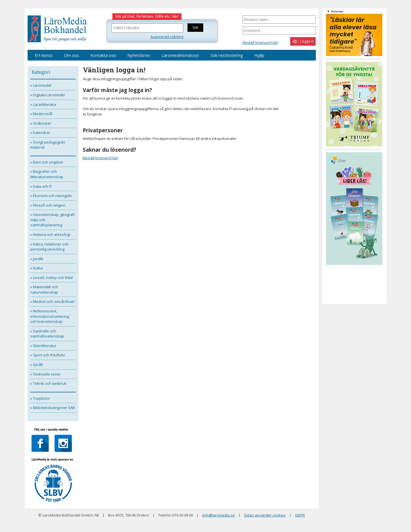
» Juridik (37, 259)
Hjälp (259, 55)
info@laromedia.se (218, 515)
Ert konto (44, 55)
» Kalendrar (40, 133)
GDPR (300, 515)
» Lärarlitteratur (43, 104)
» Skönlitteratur (43, 346)
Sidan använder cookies (265, 515)
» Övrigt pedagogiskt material (48, 145)
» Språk (37, 365)
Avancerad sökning (167, 37)
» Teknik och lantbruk (48, 383)
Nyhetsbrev (139, 55)
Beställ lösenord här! (260, 43)
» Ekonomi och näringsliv (51, 196)
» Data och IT (41, 186)
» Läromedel (41, 85)
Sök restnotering (227, 55)
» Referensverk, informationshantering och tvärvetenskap (50, 316)
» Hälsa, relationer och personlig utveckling (49, 247)
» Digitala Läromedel (48, 95)
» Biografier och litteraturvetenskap (47, 174)
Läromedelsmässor (180, 55)
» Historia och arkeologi (50, 234)
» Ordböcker (41, 123)
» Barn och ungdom (47, 162)
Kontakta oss (103, 55)
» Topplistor (40, 398)
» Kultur (37, 268)
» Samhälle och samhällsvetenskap (47, 334)
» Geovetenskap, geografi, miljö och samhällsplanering (53, 220)
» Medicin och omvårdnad (52, 301)
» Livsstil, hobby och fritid (52, 278)
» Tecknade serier (46, 374)
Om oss (72, 55)
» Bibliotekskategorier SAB (53, 408)
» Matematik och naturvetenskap (44, 290)
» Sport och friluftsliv (48, 355)
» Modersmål (41, 114)
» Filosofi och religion (48, 205)
